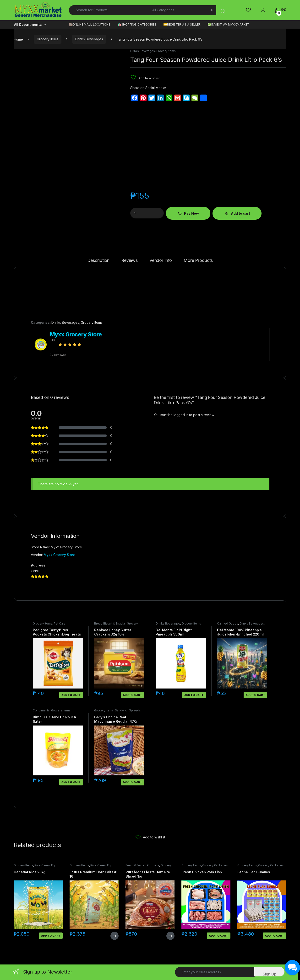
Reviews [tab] (129, 261)
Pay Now (191, 213)
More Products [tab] (198, 261)
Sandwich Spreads (128, 710)
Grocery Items (48, 39)
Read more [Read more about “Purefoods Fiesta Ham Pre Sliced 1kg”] (170, 936)
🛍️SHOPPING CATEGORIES (137, 24)
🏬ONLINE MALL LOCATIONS (90, 24)
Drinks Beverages (89, 39)
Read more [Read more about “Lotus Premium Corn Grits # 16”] (115, 936)
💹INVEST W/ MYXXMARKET (228, 24)
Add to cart (240, 213)
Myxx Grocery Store (59, 555)
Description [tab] (98, 261)
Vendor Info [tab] (161, 261)
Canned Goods (227, 623)
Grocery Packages (215, 865)
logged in (181, 415)
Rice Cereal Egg (45, 865)
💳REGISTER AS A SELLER (182, 24)
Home (18, 39)
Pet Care (60, 623)
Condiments (41, 710)
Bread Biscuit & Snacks (110, 623)
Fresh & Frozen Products (142, 865)
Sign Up (269, 974)
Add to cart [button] (71, 695)
